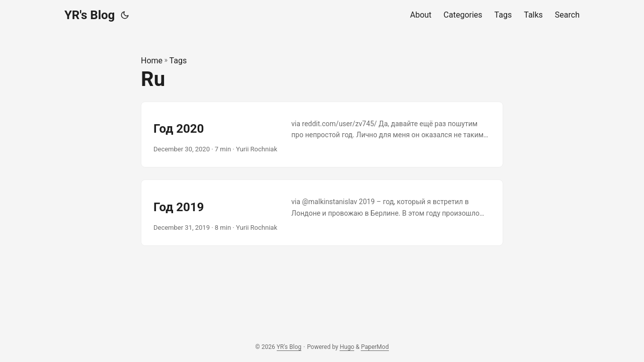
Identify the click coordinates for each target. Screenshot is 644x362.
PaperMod (375, 347)
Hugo (347, 347)
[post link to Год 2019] (322, 213)
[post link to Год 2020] (322, 135)
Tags (178, 61)
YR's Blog (90, 15)
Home (152, 61)
